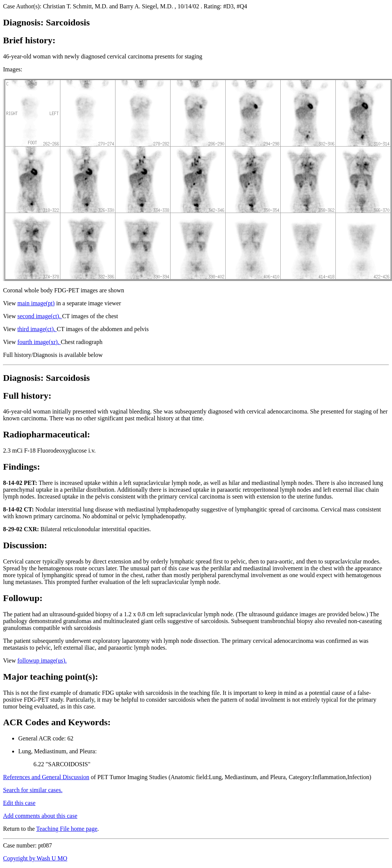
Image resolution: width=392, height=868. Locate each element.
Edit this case (19, 803)
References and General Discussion (46, 777)
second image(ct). (40, 316)
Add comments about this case (40, 816)
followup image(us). (42, 660)
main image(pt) (36, 303)
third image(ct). (37, 329)
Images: (13, 69)
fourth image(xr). (39, 342)
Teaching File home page (67, 829)
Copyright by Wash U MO (35, 858)
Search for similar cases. (33, 790)
